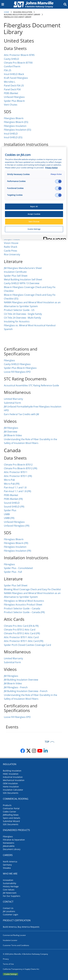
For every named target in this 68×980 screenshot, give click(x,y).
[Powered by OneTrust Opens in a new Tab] (54, 238)
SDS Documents (11, 793)
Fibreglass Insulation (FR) (18, 551)
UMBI (7, 514)
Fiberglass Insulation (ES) (18, 130)
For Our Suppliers (12, 896)
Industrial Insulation (13, 777)
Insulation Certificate (15, 272)
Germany (7, 865)
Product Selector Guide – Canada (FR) (24, 612)
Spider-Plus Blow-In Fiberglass (20, 368)
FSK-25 (8, 70)
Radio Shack (11, 247)
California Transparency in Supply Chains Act (21, 969)
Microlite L (10, 82)
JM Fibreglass (11, 676)
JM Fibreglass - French (16, 687)
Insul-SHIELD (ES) (13, 137)
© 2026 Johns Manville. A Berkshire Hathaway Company (25, 954)
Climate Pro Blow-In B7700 (18, 63)
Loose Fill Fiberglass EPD (17, 372)
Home (7, 12)
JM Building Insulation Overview (21, 680)
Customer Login (11, 915)
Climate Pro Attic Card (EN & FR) (21, 626)
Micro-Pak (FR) (12, 484)
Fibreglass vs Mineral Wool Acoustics (24, 601)
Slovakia (7, 868)
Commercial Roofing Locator (14, 935)
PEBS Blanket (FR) (13, 499)
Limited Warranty (13, 399)
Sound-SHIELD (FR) (14, 507)
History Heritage (11, 886)
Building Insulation (23, 12)
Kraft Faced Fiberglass (16, 78)
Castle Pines (11, 251)
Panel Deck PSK (12, 89)
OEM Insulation (10, 783)
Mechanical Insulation (14, 780)
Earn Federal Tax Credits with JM (21, 414)
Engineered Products (16, 830)
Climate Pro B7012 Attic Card (20, 630)
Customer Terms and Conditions (16, 945)
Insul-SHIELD (11, 134)
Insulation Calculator (13, 790)
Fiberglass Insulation (15, 126)
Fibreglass (9, 564)
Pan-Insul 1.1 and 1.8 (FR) (18, 491)
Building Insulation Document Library (22, 15)
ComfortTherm (12, 66)
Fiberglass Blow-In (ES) (16, 122)
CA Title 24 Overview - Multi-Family (22, 318)
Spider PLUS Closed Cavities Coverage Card (27, 645)
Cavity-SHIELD (11, 59)
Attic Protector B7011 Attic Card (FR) (24, 641)
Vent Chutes (11, 105)
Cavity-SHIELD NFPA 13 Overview (22, 283)
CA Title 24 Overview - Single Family (23, 314)
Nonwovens (9, 843)
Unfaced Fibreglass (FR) (17, 526)
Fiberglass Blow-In (14, 118)
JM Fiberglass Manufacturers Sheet (23, 268)
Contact (8, 902)
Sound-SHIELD (12, 503)
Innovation (8, 880)
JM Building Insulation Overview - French (26, 691)
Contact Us (8, 908)
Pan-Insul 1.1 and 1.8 (15, 487)
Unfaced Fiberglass (14, 97)
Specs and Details (12, 818)
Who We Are (10, 874)
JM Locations (9, 911)
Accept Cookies (34, 214)
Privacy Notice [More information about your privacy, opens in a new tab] (51, 168)
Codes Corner (10, 812)
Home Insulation (11, 787)
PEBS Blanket (11, 93)
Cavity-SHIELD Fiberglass (17, 364)
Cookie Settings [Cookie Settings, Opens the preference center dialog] (34, 229)
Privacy (6, 959)
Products (7, 805)
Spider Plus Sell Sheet (16, 276)
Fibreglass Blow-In (14, 539)
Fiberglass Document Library (18, 17)
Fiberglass (10, 360)
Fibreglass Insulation (15, 547)
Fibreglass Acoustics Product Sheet (23, 605)
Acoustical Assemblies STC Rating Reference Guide (31, 385)
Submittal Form (12, 403)
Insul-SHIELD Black (14, 74)
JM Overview (11, 432)
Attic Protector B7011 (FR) (18, 476)
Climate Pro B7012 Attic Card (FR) (22, 633)
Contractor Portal (11, 808)
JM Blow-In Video (13, 435)
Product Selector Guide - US (19, 310)
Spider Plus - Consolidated (18, 568)
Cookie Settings (11, 974)
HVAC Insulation (11, 774)
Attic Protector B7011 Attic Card (22, 637)
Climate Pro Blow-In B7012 (18, 465)
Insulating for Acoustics (17, 321)
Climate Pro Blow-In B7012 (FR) (21, 468)
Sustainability (10, 883)
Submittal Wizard (11, 821)
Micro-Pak (9, 480)
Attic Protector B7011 (16, 472)
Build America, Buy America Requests (21, 927)
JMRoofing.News (11, 815)
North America (10, 862)
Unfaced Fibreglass (14, 522)
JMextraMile (9, 846)
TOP (47, 742)
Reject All (34, 206)
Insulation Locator (10, 940)
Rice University (12, 254)
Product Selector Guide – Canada (22, 608)
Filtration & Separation (14, 840)
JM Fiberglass (11, 428)
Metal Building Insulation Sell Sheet (23, 279)
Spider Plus (10, 510)
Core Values (9, 890)
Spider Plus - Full (13, 572)
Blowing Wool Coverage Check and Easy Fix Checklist (32, 589)
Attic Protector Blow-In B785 (19, 55)
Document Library (12, 849)
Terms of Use (8, 964)
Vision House (11, 243)
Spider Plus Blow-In (14, 101)
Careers (8, 855)
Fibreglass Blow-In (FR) (16, 543)
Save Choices (34, 222)
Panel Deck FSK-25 (14, 86)
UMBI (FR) (9, 518)
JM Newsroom (10, 893)
